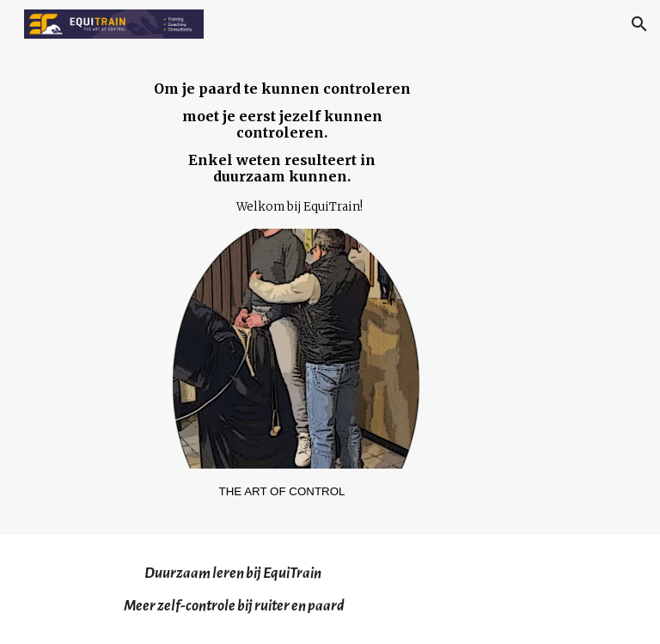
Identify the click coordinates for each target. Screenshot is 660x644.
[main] (281, 149)
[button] (639, 24)
